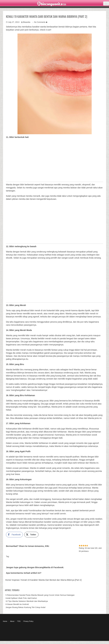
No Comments (41, 22)
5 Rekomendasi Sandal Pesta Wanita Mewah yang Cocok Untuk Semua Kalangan (40, 595)
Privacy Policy (28, 621)
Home (8, 580)
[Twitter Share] (31, 535)
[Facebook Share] (14, 535)
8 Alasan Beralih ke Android (17, 604)
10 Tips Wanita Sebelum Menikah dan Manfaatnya (27, 601)
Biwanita (27, 22)
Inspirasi (16, 580)
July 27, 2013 (14, 22)
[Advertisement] (54, 161)
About (12, 621)
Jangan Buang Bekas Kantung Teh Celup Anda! (26, 607)
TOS (19, 621)
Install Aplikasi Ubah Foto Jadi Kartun (21, 598)
